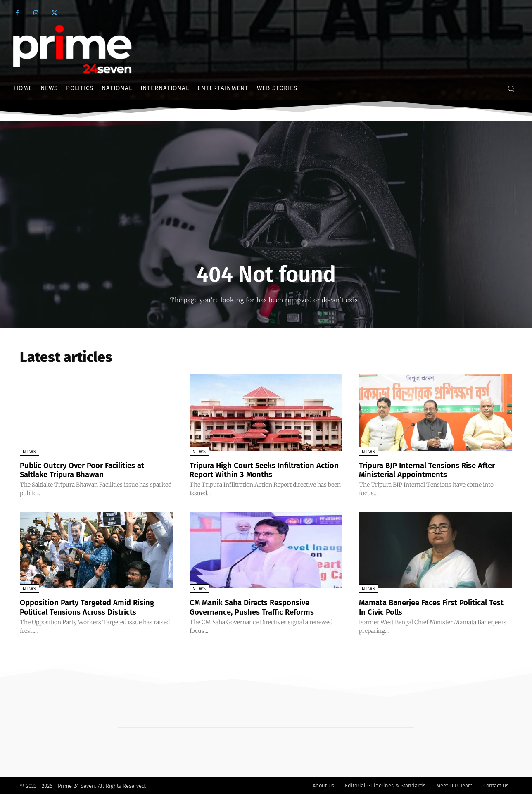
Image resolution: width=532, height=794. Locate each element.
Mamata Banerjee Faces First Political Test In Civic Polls (430, 607)
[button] (511, 88)
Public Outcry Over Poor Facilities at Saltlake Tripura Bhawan (88, 470)
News (30, 452)
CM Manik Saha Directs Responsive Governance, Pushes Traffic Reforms (258, 607)
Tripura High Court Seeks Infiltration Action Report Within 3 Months (258, 470)
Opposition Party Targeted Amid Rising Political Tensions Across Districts (94, 607)
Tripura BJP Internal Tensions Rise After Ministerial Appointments (434, 470)
